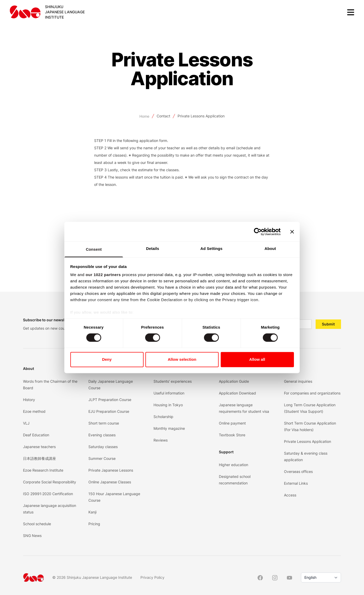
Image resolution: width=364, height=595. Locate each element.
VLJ (26, 423)
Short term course (104, 423)
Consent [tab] (94, 249)
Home (144, 116)
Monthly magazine (169, 428)
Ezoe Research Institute (43, 470)
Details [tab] (153, 248)
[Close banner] (292, 232)
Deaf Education (36, 435)
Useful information (169, 393)
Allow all (257, 359)
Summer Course (102, 458)
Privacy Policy (152, 577)
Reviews (161, 440)
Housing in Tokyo (168, 405)
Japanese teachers (39, 447)
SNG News (32, 536)
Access (290, 495)
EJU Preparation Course (109, 411)
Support (226, 452)
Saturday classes (103, 447)
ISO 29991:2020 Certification (48, 494)
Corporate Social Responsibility (50, 482)
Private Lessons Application (201, 116)
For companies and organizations (312, 393)
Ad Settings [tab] (211, 248)
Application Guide (234, 381)
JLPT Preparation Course (110, 400)
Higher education (234, 465)
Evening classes (102, 435)
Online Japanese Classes (110, 482)
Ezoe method (34, 411)
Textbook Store (232, 435)
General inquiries (298, 381)
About (29, 368)
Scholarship (163, 417)
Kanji (92, 512)
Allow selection (182, 359)
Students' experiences (173, 381)
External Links (296, 483)
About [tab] (270, 248)
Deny (107, 359)
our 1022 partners (103, 275)
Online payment (232, 423)
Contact (163, 116)
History (29, 400)
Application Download (237, 393)
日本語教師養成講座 (39, 458)
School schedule (37, 524)
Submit (328, 324)
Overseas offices (298, 471)
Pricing (94, 524)
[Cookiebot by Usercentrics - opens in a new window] (258, 232)
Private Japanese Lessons (111, 470)
